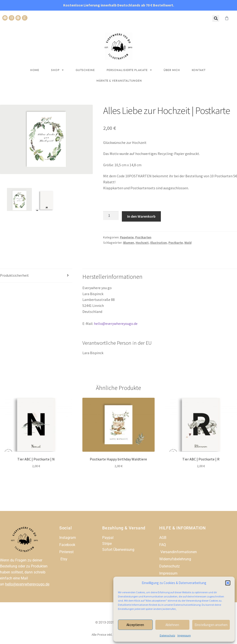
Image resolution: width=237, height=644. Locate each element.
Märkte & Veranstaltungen (119, 81)
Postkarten (143, 237)
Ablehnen (172, 625)
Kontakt (199, 70)
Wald (188, 243)
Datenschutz (167, 635)
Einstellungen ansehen (211, 625)
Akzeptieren (135, 625)
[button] (228, 583)
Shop (57, 70)
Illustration (159, 243)
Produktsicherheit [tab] (14, 275)
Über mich (172, 70)
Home (35, 70)
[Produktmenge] (111, 216)
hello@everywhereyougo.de (116, 323)
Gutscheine (85, 70)
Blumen (129, 243)
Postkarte (176, 243)
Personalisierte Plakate (129, 70)
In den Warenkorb (141, 216)
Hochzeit (142, 243)
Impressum (184, 635)
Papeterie (127, 237)
